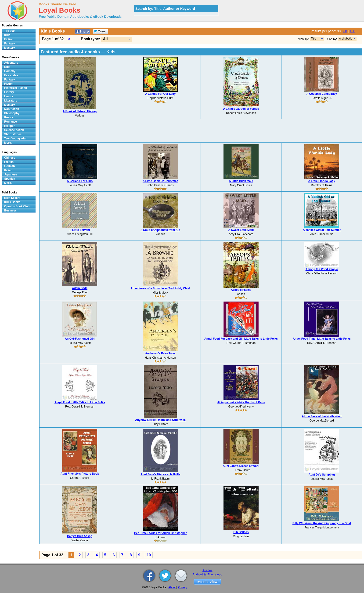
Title (314, 39)
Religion (10, 126)
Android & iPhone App (207, 574)
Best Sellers (12, 198)
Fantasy (9, 44)
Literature (11, 101)
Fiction (9, 39)
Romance (11, 122)
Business (10, 211)
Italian (8, 170)
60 (345, 31)
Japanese (11, 175)
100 (352, 31)
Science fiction (14, 130)
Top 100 (9, 31)
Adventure (11, 63)
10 (149, 555)
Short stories (13, 134)
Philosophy (12, 113)
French (9, 162)
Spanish (10, 179)
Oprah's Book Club (17, 206)
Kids (7, 35)
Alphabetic (346, 39)
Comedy (10, 71)
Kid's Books (12, 202)
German (9, 166)
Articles (207, 570)
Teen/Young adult (16, 138)
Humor (9, 96)
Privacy (182, 587)
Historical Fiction (16, 88)
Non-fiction (12, 109)
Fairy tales (11, 75)
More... (9, 143)
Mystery (9, 48)
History (9, 92)
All (105, 39)
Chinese (10, 158)
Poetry (9, 117)
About (172, 587)
